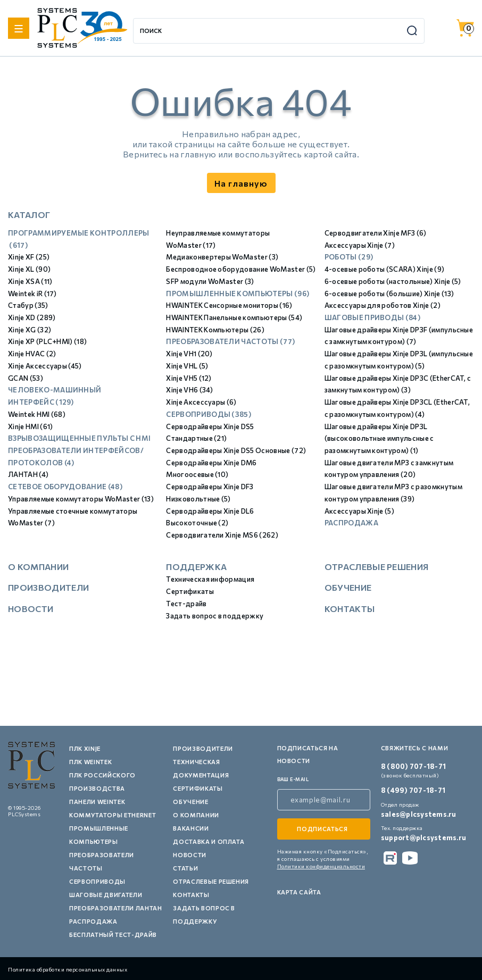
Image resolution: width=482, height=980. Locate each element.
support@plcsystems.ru (423, 837)
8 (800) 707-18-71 (413, 766)
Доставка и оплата (209, 841)
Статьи (185, 868)
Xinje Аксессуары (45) (45, 366)
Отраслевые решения (377, 567)
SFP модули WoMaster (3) (210, 281)
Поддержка (196, 567)
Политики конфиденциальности (321, 866)
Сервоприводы (97, 881)
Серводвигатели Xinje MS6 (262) (222, 535)
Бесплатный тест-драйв (113, 935)
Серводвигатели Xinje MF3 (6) (376, 233)
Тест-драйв (186, 604)
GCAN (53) (26, 378)
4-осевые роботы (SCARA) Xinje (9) (385, 269)
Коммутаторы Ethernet (113, 815)
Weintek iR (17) (32, 294)
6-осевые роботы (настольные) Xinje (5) (393, 281)
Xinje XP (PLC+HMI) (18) (47, 341)
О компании (38, 567)
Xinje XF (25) (29, 257)
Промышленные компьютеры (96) (238, 294)
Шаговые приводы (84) (372, 317)
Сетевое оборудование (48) (65, 487)
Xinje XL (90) (29, 269)
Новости (31, 609)
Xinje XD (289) (32, 317)
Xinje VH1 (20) (189, 354)
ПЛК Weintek (90, 762)
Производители (48, 587)
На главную (241, 183)
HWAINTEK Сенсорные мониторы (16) (229, 305)
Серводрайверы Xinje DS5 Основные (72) (236, 450)
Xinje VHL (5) (187, 366)
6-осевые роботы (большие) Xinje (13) (389, 294)
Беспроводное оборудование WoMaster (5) (241, 269)
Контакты (350, 609)
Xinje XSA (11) (30, 281)
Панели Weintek (97, 802)
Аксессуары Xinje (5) (359, 511)
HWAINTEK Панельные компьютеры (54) (234, 317)
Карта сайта (299, 892)
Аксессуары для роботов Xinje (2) (383, 305)
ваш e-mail (293, 779)
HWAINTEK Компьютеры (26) (215, 330)
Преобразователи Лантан (116, 908)
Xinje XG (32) (30, 330)
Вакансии (191, 828)
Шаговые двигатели (106, 895)
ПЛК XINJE (85, 748)
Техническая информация (210, 579)
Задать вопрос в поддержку (215, 616)
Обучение (348, 587)
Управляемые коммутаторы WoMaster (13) (81, 499)
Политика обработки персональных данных (68, 969)
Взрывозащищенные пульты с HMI (79, 438)
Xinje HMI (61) (30, 426)
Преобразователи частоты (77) (230, 341)
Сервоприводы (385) (209, 414)
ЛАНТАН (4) (28, 474)
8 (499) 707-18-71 (413, 790)
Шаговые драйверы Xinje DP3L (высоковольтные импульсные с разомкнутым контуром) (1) (379, 438)
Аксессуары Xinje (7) (360, 245)
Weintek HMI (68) (37, 414)
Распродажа (351, 523)
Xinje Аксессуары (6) (201, 402)
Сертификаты (190, 591)
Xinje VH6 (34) (189, 390)
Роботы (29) (349, 257)
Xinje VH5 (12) (189, 378)
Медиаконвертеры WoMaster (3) (222, 257)
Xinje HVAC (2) (32, 354)
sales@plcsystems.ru (419, 814)
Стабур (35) (28, 305)
